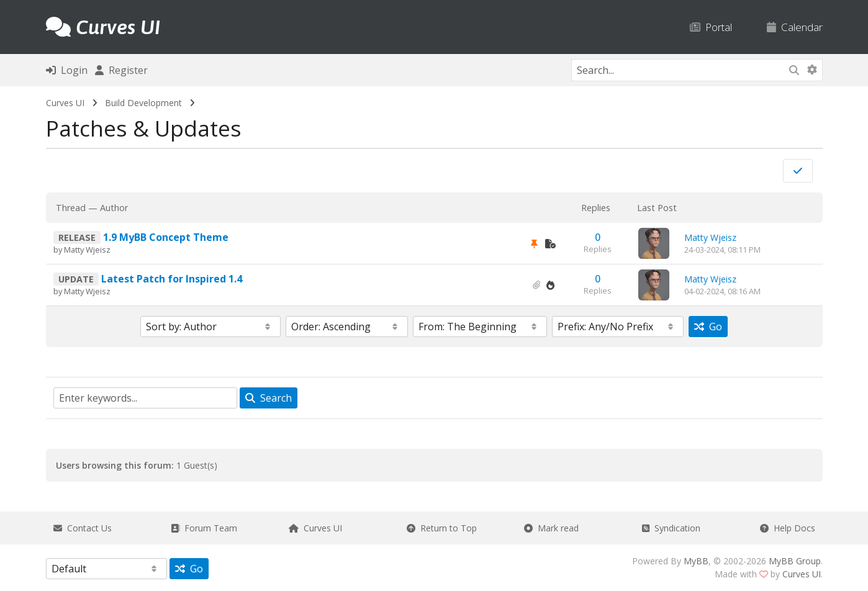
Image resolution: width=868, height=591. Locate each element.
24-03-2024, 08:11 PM (722, 250)
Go (708, 327)
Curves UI (65, 103)
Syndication (671, 528)
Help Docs (788, 528)
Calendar (795, 27)
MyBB (696, 561)
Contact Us (83, 528)
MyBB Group (795, 561)
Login (67, 70)
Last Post (657, 208)
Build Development (143, 103)
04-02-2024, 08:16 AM (722, 291)
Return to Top (442, 528)
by (59, 250)
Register (121, 70)
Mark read (551, 528)
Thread (71, 208)
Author (114, 208)
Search (269, 398)
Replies (596, 208)
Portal (711, 27)
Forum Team (204, 528)
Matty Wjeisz (87, 250)
